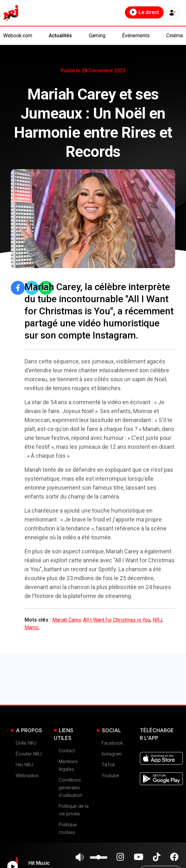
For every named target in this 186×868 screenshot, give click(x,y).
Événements (136, 36)
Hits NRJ (24, 765)
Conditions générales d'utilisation (70, 788)
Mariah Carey (67, 620)
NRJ (157, 620)
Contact (67, 751)
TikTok (108, 765)
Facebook (112, 743)
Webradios (27, 775)
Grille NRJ (26, 743)
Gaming (97, 36)
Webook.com (18, 36)
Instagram (112, 754)
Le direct (144, 12)
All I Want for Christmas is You (117, 620)
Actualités (60, 36)
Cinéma (175, 36)
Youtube (110, 775)
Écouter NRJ (29, 754)
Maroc (32, 627)
